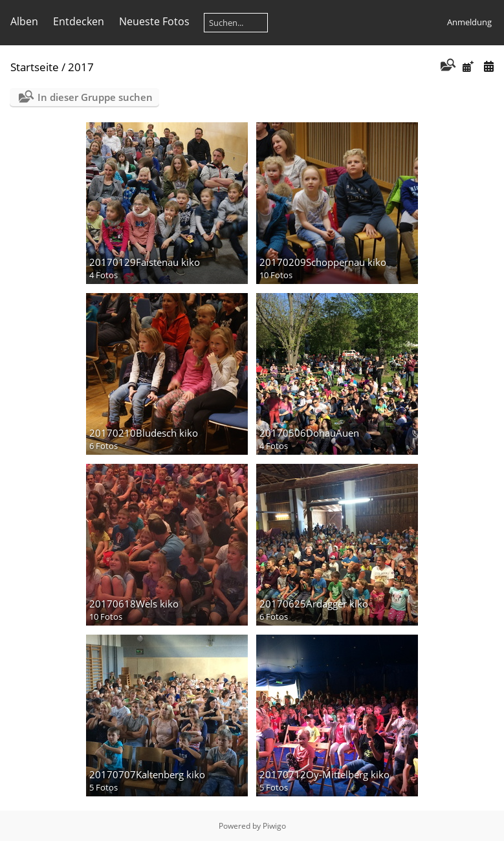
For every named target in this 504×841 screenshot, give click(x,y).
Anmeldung (469, 22)
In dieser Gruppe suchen (95, 97)
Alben (24, 21)
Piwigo (274, 826)
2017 (81, 67)
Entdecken (79, 21)
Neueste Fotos (154, 21)
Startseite (35, 67)
